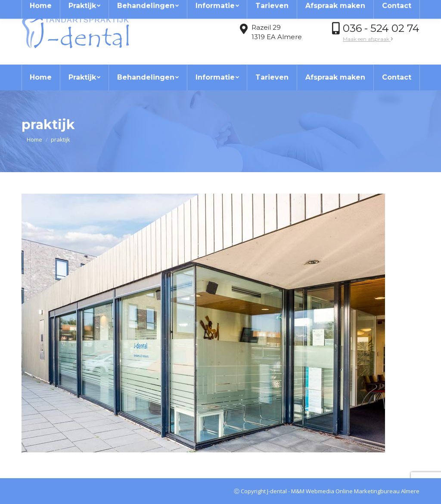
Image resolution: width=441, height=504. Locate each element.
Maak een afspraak (368, 39)
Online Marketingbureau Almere (377, 491)
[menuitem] (41, 77)
